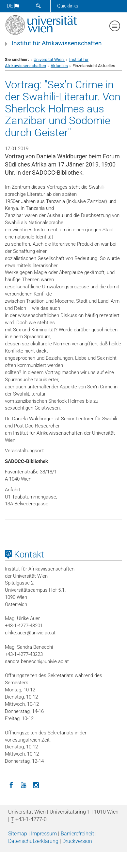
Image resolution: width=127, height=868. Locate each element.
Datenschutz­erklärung (33, 841)
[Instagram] (36, 785)
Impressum (44, 834)
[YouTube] (24, 785)
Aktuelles (59, 66)
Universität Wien (49, 59)
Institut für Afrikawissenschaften (57, 43)
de (13, 6)
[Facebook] (11, 785)
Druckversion (77, 841)
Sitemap (18, 834)
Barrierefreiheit (77, 834)
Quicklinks (68, 6)
